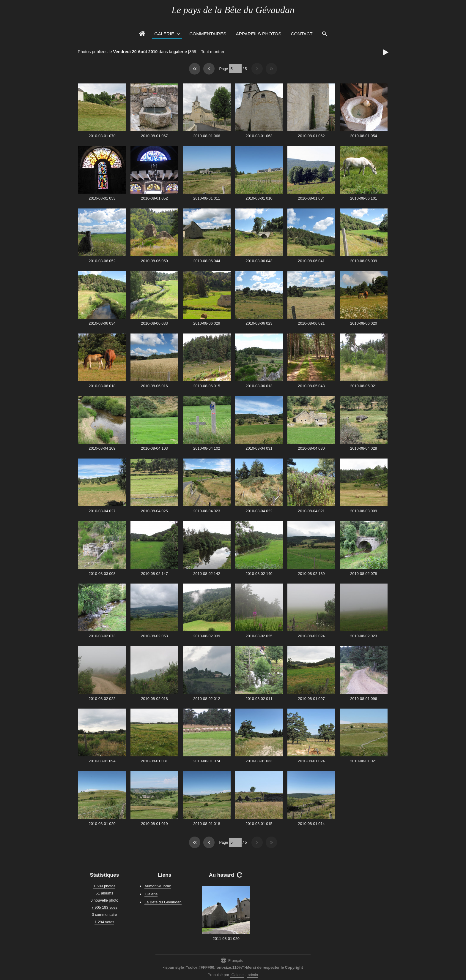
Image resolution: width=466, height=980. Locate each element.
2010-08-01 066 (207, 136)
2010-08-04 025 (154, 511)
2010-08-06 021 (311, 323)
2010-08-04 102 (207, 448)
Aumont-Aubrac (158, 886)
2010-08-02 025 (259, 636)
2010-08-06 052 (102, 261)
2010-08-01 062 (311, 136)
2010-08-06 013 (259, 386)
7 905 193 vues (105, 907)
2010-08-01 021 (363, 761)
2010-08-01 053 (102, 198)
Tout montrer (213, 52)
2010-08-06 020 (363, 323)
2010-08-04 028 (363, 448)
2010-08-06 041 (311, 261)
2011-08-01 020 (226, 939)
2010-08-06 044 (207, 261)
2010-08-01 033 (259, 761)
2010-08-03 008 (102, 574)
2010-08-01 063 (259, 136)
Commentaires (208, 34)
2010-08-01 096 (363, 699)
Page (223, 69)
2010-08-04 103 (154, 448)
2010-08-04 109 (102, 448)
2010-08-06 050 (154, 261)
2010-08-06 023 (259, 323)
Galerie (164, 34)
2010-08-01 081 (154, 761)
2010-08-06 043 (259, 261)
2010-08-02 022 (102, 699)
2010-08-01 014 (311, 824)
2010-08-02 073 (102, 636)
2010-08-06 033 (154, 323)
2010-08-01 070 (102, 136)
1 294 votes (104, 922)
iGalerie (151, 894)
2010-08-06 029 (207, 323)
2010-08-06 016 (154, 386)
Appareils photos (258, 34)
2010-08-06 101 (363, 198)
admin (253, 975)
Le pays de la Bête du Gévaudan (233, 10)
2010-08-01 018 (207, 824)
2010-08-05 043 (311, 386)
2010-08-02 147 (154, 574)
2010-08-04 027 (102, 511)
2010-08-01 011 (207, 198)
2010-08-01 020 (102, 824)
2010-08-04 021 (311, 511)
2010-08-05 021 (363, 386)
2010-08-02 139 (311, 574)
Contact (302, 34)
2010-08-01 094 (102, 761)
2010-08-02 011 (259, 699)
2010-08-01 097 (311, 699)
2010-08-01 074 (207, 761)
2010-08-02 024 (311, 636)
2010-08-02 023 (363, 636)
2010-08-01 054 (363, 136)
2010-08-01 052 (154, 198)
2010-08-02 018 (154, 699)
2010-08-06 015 (207, 386)
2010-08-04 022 (259, 511)
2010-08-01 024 (311, 761)
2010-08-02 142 (207, 574)
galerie (180, 52)
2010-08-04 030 (311, 448)
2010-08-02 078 (363, 574)
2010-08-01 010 (259, 198)
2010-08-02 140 (259, 574)
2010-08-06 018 (102, 386)
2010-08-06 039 (363, 261)
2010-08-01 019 (154, 824)
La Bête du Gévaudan (163, 902)
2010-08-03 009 (363, 511)
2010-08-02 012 (207, 699)
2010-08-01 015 (259, 824)
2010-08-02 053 (154, 636)
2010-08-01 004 (311, 198)
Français (232, 960)
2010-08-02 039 (207, 636)
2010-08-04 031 (259, 448)
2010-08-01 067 (154, 136)
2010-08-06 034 (102, 323)
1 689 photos (104, 886)
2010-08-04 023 (207, 511)
